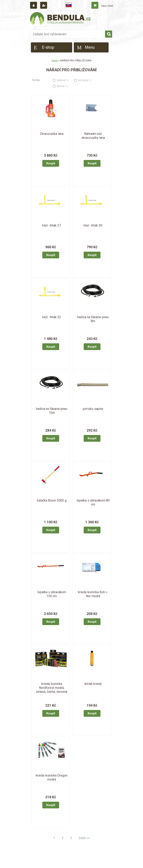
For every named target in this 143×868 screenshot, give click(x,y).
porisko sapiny (93, 409)
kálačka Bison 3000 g (52, 500)
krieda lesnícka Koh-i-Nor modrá (93, 594)
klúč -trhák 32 (52, 317)
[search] (109, 34)
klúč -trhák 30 (93, 225)
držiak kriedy (93, 684)
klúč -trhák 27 (52, 225)
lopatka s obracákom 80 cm (93, 502)
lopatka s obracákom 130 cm (52, 594)
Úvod (54, 60)
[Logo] (61, 19)
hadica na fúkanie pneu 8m (93, 319)
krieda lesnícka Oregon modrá (52, 777)
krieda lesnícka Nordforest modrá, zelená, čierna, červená (52, 688)
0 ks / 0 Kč (107, 6)
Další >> (84, 838)
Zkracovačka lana (52, 134)
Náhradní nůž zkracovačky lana (93, 136)
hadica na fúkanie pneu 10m (52, 411)
